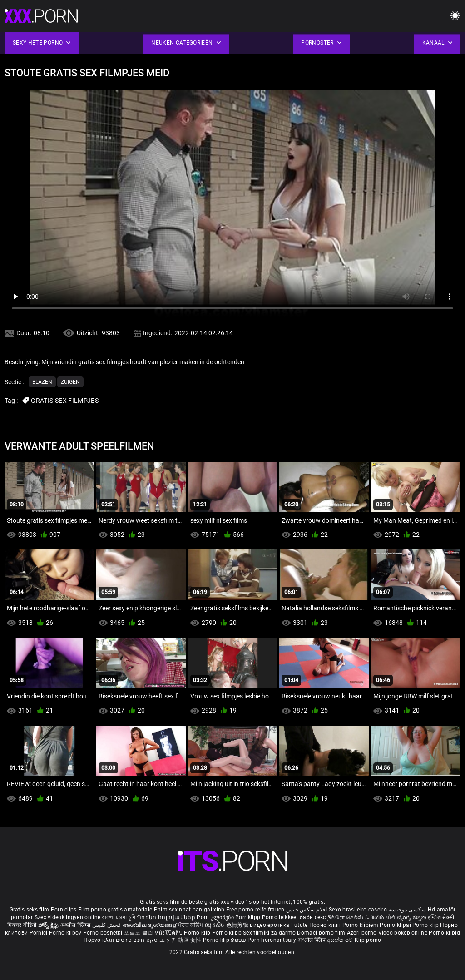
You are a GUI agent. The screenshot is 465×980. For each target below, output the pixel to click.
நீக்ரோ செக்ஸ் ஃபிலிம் (356, 917)
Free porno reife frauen (255, 910)
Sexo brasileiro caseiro (358, 910)
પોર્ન (391, 917)
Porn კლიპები (216, 917)
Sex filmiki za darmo (269, 933)
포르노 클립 (139, 933)
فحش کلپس (107, 925)
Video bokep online (403, 933)
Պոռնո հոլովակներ (167, 917)
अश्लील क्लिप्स (76, 925)
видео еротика (270, 925)
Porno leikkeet (281, 917)
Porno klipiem (361, 925)
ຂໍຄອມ (239, 940)
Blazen (42, 382)
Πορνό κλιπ (99, 940)
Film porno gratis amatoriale (115, 910)
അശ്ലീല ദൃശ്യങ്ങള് (150, 925)
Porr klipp (248, 917)
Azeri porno (363, 933)
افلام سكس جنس (307, 910)
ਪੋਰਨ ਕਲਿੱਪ (191, 925)
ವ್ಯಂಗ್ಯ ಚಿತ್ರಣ (412, 917)
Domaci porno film (321, 933)
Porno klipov (66, 933)
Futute (299, 925)
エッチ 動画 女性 (181, 940)
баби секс (313, 917)
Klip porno (368, 940)
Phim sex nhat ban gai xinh (189, 910)
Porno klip (426, 925)
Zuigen (70, 382)
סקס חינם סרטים (137, 940)
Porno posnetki (104, 933)
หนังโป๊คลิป (170, 933)
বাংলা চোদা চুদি (118, 917)
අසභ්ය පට (341, 940)
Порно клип (326, 925)
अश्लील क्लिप (312, 940)
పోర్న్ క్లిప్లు (49, 925)
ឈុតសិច (215, 925)
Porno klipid (444, 933)
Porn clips (64, 910)
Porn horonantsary (272, 940)
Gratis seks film (30, 910)
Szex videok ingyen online (68, 917)
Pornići (39, 933)
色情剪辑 (238, 925)
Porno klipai (396, 925)
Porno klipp (228, 933)
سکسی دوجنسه (407, 910)
